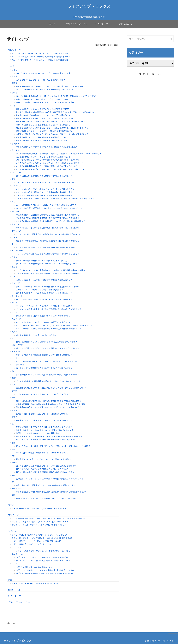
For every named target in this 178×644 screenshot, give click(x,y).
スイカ (15, 267)
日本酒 (15, 410)
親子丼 (15, 463)
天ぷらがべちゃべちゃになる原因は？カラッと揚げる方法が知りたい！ (45, 394)
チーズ (15, 303)
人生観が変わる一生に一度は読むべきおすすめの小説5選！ (36, 583)
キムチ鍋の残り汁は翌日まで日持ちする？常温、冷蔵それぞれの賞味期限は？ (48, 215)
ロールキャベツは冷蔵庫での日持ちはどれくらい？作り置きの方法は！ (45, 368)
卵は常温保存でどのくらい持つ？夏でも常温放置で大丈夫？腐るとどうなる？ (48, 375)
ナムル (15, 312)
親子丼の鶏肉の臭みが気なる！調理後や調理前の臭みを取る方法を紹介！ (46, 472)
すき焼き (15, 144)
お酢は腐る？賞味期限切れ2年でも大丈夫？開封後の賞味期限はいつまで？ (46, 485)
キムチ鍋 (15, 211)
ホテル (11, 505)
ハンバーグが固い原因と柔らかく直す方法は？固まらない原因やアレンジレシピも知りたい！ (54, 326)
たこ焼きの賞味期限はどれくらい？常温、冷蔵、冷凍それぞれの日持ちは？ (47, 166)
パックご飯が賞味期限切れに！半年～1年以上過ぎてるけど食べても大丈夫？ (47, 362)
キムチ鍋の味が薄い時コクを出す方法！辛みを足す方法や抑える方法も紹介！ (48, 218)
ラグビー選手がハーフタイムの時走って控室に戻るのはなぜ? (37, 541)
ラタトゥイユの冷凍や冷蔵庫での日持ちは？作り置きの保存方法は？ (44, 355)
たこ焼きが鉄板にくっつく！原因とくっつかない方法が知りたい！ (43, 157)
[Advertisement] (150, 108)
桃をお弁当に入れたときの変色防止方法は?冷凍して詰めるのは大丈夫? (45, 430)
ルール (15, 564)
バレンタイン (14, 50)
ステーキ (15, 277)
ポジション (16, 547)
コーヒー (15, 244)
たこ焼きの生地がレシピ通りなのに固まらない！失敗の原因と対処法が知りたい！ (50, 163)
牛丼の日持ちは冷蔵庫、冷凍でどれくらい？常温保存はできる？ (42, 453)
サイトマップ (14, 596)
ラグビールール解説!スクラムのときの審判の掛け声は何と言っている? (45, 570)
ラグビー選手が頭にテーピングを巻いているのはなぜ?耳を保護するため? (42, 538)
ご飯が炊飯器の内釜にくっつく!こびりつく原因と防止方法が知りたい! (45, 131)
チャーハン (16, 283)
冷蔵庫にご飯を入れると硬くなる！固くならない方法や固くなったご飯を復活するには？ (52, 134)
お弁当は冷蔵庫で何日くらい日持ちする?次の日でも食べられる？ (43, 99)
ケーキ (15, 237)
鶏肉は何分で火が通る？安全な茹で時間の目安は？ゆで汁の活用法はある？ (47, 498)
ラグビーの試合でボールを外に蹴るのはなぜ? (35, 567)
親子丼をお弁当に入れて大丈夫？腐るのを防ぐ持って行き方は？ (42, 469)
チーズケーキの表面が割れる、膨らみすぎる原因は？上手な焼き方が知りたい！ (49, 309)
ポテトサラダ (17, 345)
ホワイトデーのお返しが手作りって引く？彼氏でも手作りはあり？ (39, 525)
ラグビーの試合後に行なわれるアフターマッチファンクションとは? (40, 535)
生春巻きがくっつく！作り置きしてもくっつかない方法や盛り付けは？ (45, 420)
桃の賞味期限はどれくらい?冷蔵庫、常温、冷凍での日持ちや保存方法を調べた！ (49, 437)
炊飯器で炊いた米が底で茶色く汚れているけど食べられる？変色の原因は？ (47, 119)
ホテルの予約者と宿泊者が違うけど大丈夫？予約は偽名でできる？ (39, 509)
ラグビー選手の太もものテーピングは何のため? (31, 544)
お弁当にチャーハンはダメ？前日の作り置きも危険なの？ (40, 290)
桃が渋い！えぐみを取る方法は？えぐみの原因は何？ (38, 433)
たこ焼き (15, 150)
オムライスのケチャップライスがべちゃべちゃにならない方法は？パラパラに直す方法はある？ (55, 199)
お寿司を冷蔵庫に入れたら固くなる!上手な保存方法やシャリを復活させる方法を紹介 (51, 404)
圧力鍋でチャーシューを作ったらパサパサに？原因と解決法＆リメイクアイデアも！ (50, 479)
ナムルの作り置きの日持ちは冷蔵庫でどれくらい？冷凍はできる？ (43, 316)
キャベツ (15, 224)
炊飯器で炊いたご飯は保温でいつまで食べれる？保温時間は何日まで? (45, 115)
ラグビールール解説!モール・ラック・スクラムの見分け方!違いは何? (44, 573)
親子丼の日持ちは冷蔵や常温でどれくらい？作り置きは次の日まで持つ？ (46, 466)
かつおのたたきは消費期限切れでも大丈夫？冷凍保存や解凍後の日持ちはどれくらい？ (51, 492)
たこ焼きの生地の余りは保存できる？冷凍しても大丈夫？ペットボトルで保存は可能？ (51, 169)
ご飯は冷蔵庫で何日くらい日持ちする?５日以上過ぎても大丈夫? (43, 109)
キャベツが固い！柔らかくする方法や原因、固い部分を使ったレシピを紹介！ (48, 228)
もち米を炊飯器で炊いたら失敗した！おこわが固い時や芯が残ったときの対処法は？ (50, 86)
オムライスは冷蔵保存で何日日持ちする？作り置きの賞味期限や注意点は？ (47, 195)
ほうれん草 (16, 173)
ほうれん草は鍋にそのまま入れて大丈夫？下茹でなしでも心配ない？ (44, 176)
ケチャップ (16, 231)
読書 (10, 580)
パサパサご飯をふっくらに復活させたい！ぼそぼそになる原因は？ (43, 125)
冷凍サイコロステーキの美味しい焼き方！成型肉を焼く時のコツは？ (44, 280)
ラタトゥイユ (17, 352)
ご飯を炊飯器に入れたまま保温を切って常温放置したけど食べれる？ (44, 137)
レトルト (15, 358)
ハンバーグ (16, 319)
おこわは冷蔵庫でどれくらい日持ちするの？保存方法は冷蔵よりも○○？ (46, 90)
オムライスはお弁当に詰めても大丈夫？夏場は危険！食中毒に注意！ (44, 192)
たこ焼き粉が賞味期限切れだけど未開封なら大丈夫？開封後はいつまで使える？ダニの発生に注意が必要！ (60, 154)
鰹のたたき (16, 489)
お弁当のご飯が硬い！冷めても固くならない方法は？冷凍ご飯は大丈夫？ (46, 102)
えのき (15, 76)
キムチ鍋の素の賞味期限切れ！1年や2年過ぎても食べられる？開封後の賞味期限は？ (51, 221)
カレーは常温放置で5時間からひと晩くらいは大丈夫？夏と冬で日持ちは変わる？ (49, 208)
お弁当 (15, 93)
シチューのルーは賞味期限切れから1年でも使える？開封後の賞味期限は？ (46, 264)
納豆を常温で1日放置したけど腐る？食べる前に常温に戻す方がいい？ (45, 459)
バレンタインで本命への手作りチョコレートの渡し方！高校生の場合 (40, 60)
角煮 (14, 475)
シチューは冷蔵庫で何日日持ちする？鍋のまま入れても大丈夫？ (42, 261)
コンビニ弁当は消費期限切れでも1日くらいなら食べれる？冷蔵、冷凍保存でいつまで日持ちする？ (56, 96)
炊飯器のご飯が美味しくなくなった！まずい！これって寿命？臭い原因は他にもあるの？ (52, 128)
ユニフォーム (17, 554)
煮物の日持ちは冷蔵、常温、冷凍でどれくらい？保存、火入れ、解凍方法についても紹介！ (53, 446)
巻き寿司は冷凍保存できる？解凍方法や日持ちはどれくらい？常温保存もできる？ (50, 407)
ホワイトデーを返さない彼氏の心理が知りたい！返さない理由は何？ (40, 522)
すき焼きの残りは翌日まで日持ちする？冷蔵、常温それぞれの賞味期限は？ (47, 147)
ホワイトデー (14, 515)
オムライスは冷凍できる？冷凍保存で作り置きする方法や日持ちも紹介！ (46, 189)
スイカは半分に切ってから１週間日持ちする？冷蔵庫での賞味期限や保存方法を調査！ (51, 270)
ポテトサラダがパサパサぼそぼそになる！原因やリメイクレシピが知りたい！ (48, 348)
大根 (14, 384)
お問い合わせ (14, 590)
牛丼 (14, 449)
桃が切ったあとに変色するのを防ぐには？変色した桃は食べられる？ (44, 427)
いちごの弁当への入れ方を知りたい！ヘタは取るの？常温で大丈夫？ (44, 73)
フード (11, 66)
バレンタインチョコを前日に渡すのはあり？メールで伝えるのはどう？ (41, 54)
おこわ (15, 83)
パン (14, 338)
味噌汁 (15, 378)
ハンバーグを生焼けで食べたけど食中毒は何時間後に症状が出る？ (43, 322)
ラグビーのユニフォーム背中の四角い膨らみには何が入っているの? (44, 561)
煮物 (14, 443)
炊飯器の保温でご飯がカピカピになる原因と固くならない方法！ (42, 140)
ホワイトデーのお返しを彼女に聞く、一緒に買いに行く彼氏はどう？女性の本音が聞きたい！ (50, 519)
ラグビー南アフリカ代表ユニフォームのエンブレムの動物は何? (42, 557)
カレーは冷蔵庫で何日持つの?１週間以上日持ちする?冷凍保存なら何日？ (46, 205)
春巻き (15, 417)
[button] (171, 39)
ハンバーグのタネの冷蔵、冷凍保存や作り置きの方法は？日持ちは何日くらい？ (49, 329)
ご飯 (14, 106)
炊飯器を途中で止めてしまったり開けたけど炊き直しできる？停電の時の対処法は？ (50, 122)
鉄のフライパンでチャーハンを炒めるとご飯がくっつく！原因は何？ (44, 293)
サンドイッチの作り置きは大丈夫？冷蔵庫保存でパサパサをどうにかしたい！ (48, 254)
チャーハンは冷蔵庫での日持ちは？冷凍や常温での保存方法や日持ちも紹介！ (48, 287)
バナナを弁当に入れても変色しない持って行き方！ (37, 335)
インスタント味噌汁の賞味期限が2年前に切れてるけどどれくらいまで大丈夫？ (48, 381)
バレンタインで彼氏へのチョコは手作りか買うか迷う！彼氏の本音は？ (41, 57)
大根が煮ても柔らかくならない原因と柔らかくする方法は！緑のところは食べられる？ (51, 388)
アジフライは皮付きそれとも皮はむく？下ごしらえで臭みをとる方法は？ (46, 183)
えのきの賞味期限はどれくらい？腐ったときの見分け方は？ (41, 80)
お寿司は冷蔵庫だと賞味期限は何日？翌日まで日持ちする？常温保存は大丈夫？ (49, 401)
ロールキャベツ (18, 365)
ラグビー (12, 531)
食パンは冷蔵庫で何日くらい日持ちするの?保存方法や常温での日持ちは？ (47, 342)
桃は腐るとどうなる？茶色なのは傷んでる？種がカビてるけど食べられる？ (47, 440)
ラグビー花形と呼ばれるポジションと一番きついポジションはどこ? (44, 551)
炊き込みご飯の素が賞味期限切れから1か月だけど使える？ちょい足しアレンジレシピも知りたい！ (56, 112)
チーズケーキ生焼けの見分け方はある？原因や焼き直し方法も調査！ (44, 306)
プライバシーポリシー (19, 602)
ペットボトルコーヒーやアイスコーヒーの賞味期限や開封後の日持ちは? (46, 247)
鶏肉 (14, 495)
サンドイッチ (17, 251)
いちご (15, 70)
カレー (15, 202)
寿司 (14, 398)
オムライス (16, 186)
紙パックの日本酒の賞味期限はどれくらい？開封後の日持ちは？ (42, 414)
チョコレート (17, 296)
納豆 (14, 456)
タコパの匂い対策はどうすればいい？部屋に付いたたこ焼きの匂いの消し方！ (48, 160)
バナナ (15, 332)
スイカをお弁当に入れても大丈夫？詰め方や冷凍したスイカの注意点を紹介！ (48, 274)
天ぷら (15, 391)
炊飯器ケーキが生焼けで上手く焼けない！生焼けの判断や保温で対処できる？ (48, 241)
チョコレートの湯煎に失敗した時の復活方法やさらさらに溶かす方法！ (45, 300)
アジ (14, 179)
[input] (150, 39)
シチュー (15, 257)
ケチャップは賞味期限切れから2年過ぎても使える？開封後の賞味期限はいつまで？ (50, 234)
